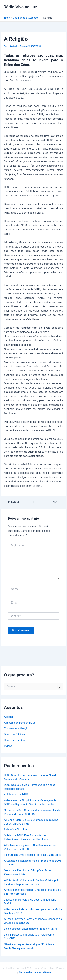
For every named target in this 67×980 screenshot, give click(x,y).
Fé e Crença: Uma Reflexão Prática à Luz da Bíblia (33, 855)
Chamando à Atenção (16, 728)
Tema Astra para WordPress (35, 972)
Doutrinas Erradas (14, 740)
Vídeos (8, 746)
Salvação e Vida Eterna (17, 830)
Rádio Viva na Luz (20, 7)
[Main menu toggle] (60, 7)
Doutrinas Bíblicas (14, 734)
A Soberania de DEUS (16, 795)
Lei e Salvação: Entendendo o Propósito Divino (31, 929)
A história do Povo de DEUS (20, 723)
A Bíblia (8, 717)
